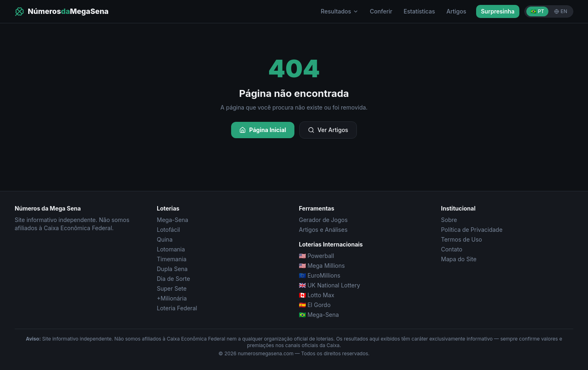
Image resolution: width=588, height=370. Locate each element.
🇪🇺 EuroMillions (320, 275)
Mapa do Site (459, 259)
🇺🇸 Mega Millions (322, 266)
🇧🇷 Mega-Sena (319, 315)
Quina (165, 239)
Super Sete (172, 288)
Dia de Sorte (173, 279)
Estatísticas (420, 11)
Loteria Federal (177, 308)
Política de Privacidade (472, 230)
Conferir (381, 11)
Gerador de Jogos (323, 220)
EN (561, 11)
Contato (452, 249)
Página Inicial (263, 130)
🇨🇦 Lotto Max (317, 295)
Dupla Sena (172, 269)
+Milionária (172, 298)
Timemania (172, 259)
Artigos (456, 11)
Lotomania (171, 249)
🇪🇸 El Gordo (315, 305)
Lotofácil (168, 230)
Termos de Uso (461, 239)
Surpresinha (498, 11)
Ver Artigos (328, 130)
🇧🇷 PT (537, 11)
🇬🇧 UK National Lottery (330, 285)
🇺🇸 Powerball (316, 256)
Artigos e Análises (323, 230)
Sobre (449, 220)
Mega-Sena (173, 220)
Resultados (340, 11)
